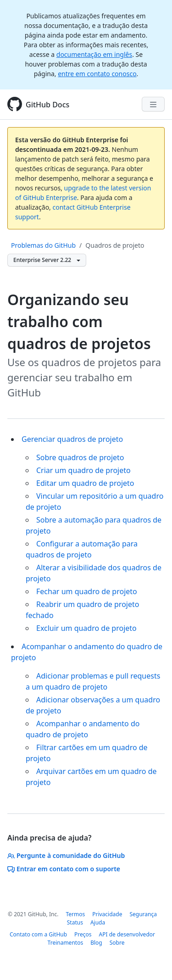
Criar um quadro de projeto (83, 470)
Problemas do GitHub (43, 245)
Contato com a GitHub (38, 934)
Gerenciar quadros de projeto (72, 439)
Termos (75, 914)
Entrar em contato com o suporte (64, 869)
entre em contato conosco (97, 74)
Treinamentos (66, 943)
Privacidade (107, 914)
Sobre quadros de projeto (80, 457)
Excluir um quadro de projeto (86, 628)
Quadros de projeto (115, 245)
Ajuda (98, 922)
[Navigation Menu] (153, 104)
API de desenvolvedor (127, 934)
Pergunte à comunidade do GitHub (66, 855)
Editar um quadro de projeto (85, 483)
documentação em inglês (94, 54)
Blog (96, 943)
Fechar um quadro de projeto (87, 591)
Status (75, 922)
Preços (83, 934)
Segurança (143, 914)
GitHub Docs (47, 105)
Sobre (117, 943)
